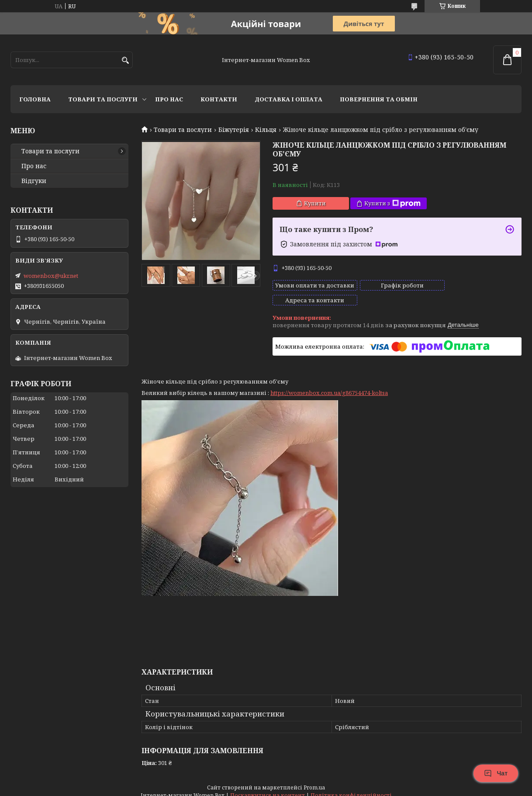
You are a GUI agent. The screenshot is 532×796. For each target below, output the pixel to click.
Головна (35, 99)
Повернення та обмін (379, 99)
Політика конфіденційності (351, 787)
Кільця (266, 130)
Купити (315, 203)
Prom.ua (314, 780)
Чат (496, 773)
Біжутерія (234, 130)
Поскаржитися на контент (268, 787)
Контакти (219, 99)
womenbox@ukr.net (51, 276)
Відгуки (34, 181)
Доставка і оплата (288, 99)
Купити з (392, 203)
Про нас (169, 99)
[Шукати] (125, 61)
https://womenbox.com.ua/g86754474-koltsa (329, 385)
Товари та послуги (103, 99)
